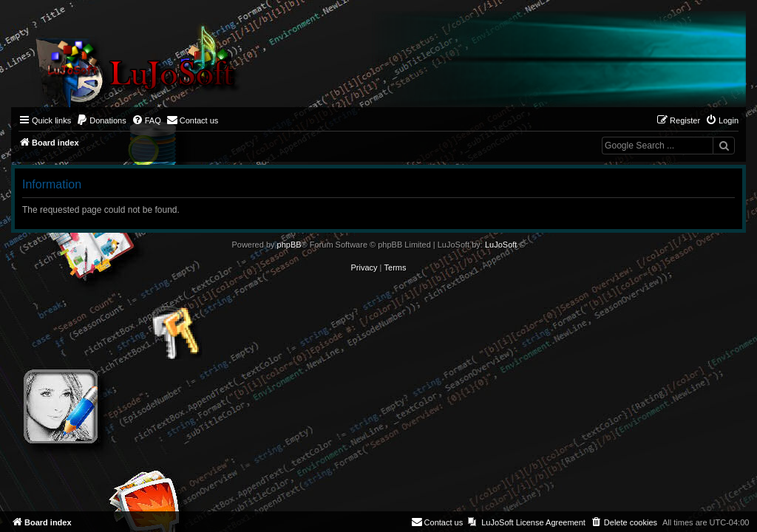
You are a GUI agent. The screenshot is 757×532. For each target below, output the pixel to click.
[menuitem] (101, 120)
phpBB (289, 245)
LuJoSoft (501, 245)
